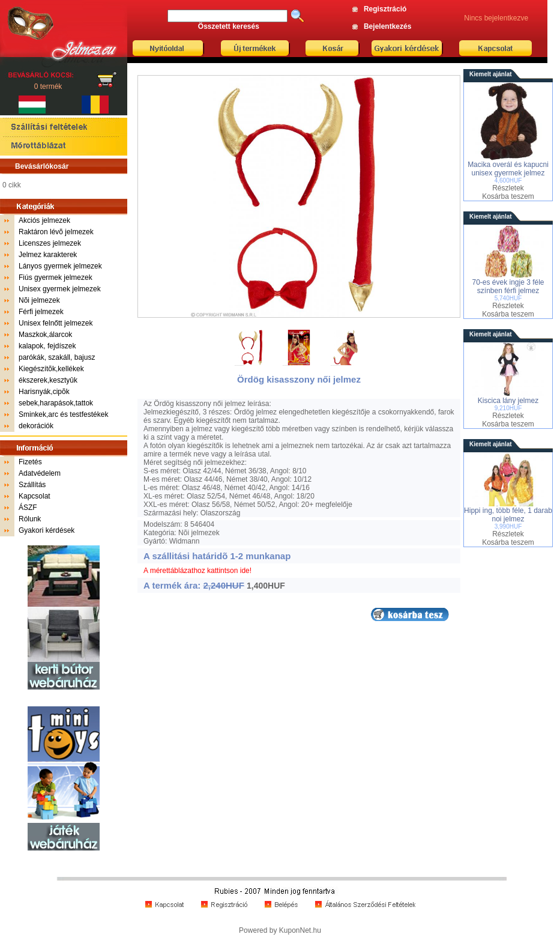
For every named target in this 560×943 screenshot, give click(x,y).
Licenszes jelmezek (50, 243)
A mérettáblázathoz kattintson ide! (197, 571)
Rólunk (30, 519)
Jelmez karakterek (48, 255)
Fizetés (30, 462)
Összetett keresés (229, 26)
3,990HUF (508, 526)
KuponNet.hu (300, 930)
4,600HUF (508, 180)
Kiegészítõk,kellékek (51, 369)
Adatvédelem (40, 473)
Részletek (508, 188)
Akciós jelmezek (44, 220)
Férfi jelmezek (41, 312)
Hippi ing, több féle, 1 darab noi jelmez (508, 515)
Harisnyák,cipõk (44, 392)
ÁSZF (28, 508)
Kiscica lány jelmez (508, 401)
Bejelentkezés (387, 26)
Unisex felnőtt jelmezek (56, 323)
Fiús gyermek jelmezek (56, 277)
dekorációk (36, 426)
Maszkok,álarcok (45, 335)
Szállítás (32, 485)
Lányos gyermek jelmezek (60, 266)
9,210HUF (508, 408)
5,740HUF (508, 298)
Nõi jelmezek (39, 300)
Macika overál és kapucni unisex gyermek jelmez (508, 169)
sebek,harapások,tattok (56, 403)
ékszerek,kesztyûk (48, 380)
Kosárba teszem (508, 196)
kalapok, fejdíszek (47, 346)
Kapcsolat (35, 496)
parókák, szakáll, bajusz (57, 357)
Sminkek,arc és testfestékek (63, 414)
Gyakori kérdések (47, 530)
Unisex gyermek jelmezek (60, 289)
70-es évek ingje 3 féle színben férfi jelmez (508, 287)
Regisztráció (385, 9)
